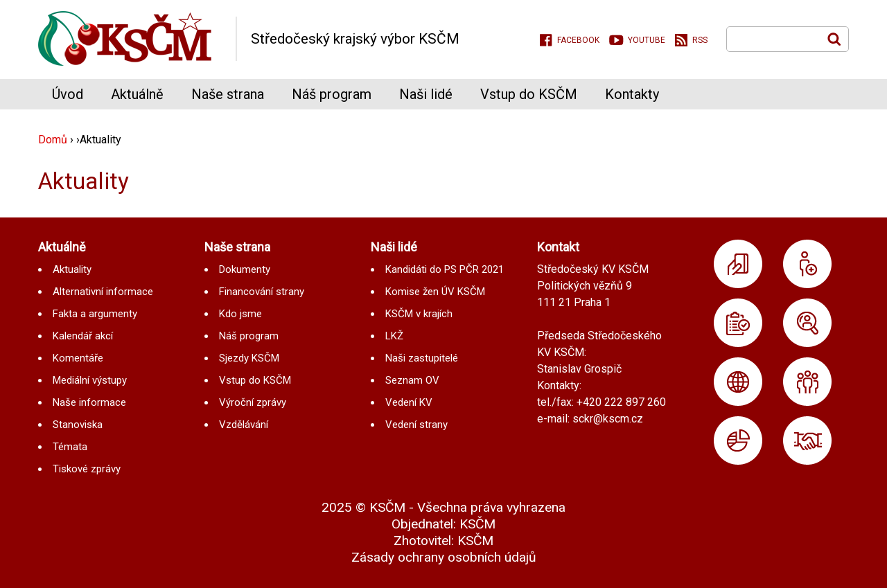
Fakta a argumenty (95, 314)
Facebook (578, 40)
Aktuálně (137, 94)
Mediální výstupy (90, 380)
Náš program (332, 94)
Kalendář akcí (83, 336)
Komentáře (78, 358)
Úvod (68, 94)
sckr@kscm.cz (608, 419)
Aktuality (72, 269)
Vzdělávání (244, 425)
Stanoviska (78, 425)
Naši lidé (426, 94)
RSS (700, 40)
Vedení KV (409, 402)
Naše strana (228, 94)
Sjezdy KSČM (249, 358)
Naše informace (89, 402)
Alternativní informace (103, 292)
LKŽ (394, 336)
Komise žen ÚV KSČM (435, 292)
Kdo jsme (240, 314)
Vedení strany (416, 425)
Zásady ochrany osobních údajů (444, 557)
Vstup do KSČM (529, 94)
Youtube (647, 40)
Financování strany (262, 292)
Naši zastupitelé (422, 358)
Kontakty (632, 94)
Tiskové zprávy (87, 469)
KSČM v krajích (419, 314)
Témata (70, 447)
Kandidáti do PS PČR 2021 (445, 269)
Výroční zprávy (253, 402)
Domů (53, 140)
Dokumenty (245, 269)
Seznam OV (412, 380)
